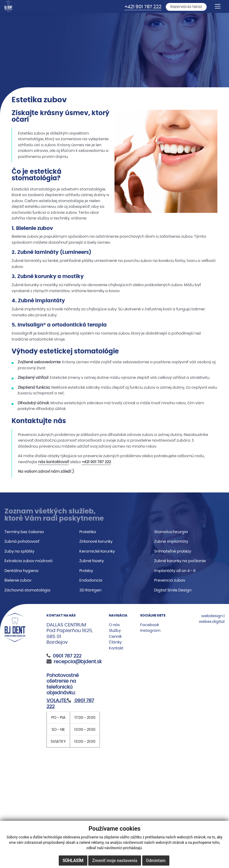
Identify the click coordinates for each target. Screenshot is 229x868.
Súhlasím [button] (73, 861)
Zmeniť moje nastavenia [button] (115, 861)
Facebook (150, 625)
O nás (114, 625)
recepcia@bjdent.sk (78, 662)
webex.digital (212, 621)
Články (115, 642)
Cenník (115, 636)
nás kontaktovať (54, 462)
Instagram (150, 630)
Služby (115, 630)
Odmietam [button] (156, 861)
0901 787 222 (67, 656)
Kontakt (116, 648)
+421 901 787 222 (143, 7)
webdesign (212, 616)
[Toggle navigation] (218, 6)
